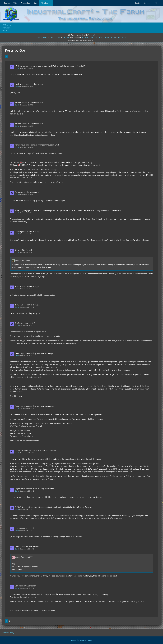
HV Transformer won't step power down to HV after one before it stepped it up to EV (50, 66)
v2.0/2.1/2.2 (42, 38)
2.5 (55, 38)
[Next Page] (22, 56)
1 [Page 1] (6, 56)
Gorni (17, 68)
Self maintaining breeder (25, 528)
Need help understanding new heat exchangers (35, 353)
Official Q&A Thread (23, 250)
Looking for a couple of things (27, 231)
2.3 (50, 38)
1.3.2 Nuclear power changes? (28, 286)
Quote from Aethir (23, 260)
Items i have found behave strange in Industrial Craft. (37, 145)
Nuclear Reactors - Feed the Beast (29, 84)
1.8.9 (101, 38)
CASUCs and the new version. (27, 547)
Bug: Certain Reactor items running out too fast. (35, 489)
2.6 (59, 38)
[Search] (156, 3)
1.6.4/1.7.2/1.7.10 (90, 38)
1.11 (118, 38)
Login (138, 3)
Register (147, 3)
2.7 (64, 38)
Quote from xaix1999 (24, 557)
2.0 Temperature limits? (25, 323)
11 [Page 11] (18, 56)
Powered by (82, 640)
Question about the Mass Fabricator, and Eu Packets (37, 450)
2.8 (68, 38)
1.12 (124, 38)
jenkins (91, 35)
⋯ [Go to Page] (13, 56)
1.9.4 (107, 38)
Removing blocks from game (27, 192)
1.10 (113, 38)
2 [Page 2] (10, 56)
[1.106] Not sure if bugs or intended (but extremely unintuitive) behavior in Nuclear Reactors (54, 507)
